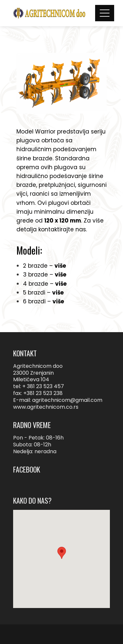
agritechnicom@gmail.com (67, 400)
